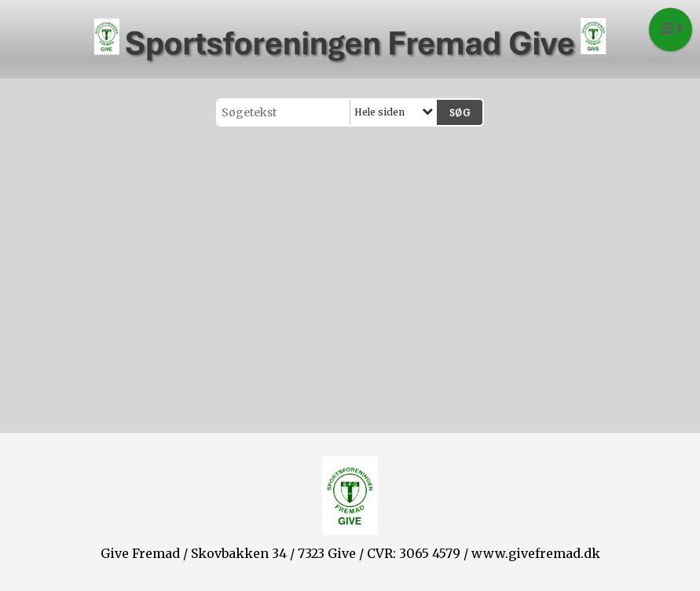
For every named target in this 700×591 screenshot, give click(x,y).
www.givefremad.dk (536, 553)
